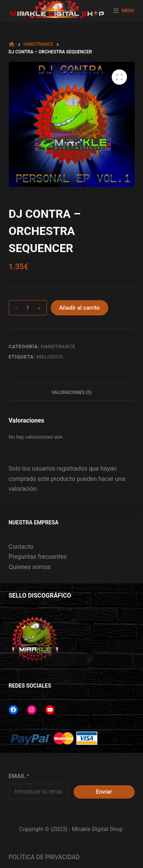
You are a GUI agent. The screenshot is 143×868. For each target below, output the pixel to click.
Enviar (104, 792)
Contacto (21, 547)
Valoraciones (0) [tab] (72, 392)
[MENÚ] (124, 11)
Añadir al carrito (80, 308)
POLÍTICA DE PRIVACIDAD (44, 857)
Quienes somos (30, 567)
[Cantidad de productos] (28, 308)
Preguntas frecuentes (38, 557)
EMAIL (19, 776)
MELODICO (50, 357)
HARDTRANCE (58, 346)
